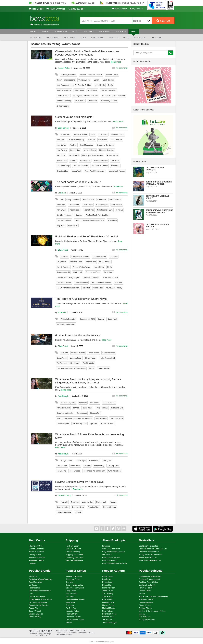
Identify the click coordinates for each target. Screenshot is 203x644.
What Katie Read (107, 424)
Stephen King (108, 617)
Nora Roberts (108, 611)
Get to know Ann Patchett (155, 169)
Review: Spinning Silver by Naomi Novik (80, 482)
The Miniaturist (88, 363)
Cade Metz (102, 200)
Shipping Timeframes (74, 555)
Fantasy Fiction (145, 608)
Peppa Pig (33, 608)
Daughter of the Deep (76, 140)
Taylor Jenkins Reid (107, 358)
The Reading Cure (79, 424)
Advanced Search (36, 560)
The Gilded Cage (63, 166)
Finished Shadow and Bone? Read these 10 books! (87, 236)
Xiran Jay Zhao (62, 171)
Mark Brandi (61, 210)
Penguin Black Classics (39, 605)
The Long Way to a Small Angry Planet (90, 220)
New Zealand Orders (74, 560)
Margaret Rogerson (107, 150)
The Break (115, 161)
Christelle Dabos (117, 135)
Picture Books (145, 617)
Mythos (76, 408)
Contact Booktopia (37, 549)
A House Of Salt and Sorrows (91, 75)
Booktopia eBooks (110, 560)
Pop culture (70, 38)
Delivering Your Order (75, 557)
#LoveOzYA (66, 135)
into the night (81, 461)
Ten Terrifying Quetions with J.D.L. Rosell (159, 183)
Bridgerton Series (73, 579)
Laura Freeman (109, 403)
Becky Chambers (73, 200)
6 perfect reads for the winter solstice (78, 335)
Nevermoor (70, 602)
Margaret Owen (90, 150)
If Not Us (91, 140)
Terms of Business (37, 552)
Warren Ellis (73, 226)
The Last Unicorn (110, 507)
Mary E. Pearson (63, 267)
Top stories (52, 38)
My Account (136, 9)
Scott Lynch (78, 272)
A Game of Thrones (74, 576)
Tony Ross (61, 226)
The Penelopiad (63, 424)
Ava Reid (64, 257)
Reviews (119, 210)
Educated (83, 403)
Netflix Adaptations (64, 90)
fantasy (101, 319)
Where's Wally (35, 617)
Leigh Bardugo (109, 80)
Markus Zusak (108, 605)
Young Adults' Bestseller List (151, 555)
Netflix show (79, 90)
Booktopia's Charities (111, 557)
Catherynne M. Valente (80, 257)
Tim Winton (107, 620)
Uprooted (86, 288)
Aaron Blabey (108, 576)
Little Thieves (62, 150)
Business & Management (149, 579)
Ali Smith (64, 353)
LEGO (32, 594)
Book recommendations (66, 80)
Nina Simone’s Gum (105, 210)
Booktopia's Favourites (148, 546)
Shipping (72, 540)
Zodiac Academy (63, 106)
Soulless (79, 215)
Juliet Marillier (87, 502)
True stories (98, 38)
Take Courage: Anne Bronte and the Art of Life (74, 418)
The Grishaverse (81, 283)
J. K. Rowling (108, 594)
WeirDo (69, 623)
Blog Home (36, 38)
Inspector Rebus (72, 611)
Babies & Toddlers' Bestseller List (153, 549)
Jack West (70, 597)
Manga (142, 614)
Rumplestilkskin (78, 507)
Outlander (70, 605)
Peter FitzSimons (109, 614)
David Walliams (115, 200)
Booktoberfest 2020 (87, 319)
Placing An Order (36, 546)
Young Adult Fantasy (117, 171)
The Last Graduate (80, 166)
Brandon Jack (88, 200)
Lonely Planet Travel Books (40, 599)
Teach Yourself (35, 611)
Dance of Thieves (99, 257)
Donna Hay (107, 585)
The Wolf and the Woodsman (68, 288)
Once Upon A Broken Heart (93, 155)
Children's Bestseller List (149, 552)
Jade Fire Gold (116, 140)
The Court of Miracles (91, 277)
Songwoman (82, 413)
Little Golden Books (37, 597)
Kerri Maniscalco (87, 145)
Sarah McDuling (65, 495)
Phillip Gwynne (113, 155)
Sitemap (33, 563)
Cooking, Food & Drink (148, 582)
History (142, 594)
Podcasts (156, 38)
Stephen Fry (95, 413)
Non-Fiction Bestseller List (150, 560)
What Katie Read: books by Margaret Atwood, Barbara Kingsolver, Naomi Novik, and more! (88, 381)
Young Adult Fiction (147, 620)
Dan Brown (107, 579)
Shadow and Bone (93, 272)
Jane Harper (107, 597)
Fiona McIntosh (109, 588)
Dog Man (69, 582)
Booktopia (62, 193)
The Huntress (75, 471)
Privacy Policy (35, 555)
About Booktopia (114, 540)
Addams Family (112, 75)
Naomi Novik (100, 85)
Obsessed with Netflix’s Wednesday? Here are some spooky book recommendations (87, 53)
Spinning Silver (76, 358)
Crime (84, 38)
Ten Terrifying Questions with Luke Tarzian (159, 211)
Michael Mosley (109, 608)
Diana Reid (61, 205)
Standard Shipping (73, 549)
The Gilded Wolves (64, 283)
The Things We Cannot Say (94, 471)
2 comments (122, 495)
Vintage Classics (36, 614)
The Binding (61, 471)
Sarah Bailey (99, 466)
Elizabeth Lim (74, 205)
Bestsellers (147, 540)
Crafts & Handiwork (147, 585)
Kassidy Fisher (64, 68)
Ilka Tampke (95, 403)
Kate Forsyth (63, 396)
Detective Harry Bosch (75, 588)
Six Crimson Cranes (64, 215)
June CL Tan (61, 145)
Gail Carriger (88, 205)
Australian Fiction (146, 599)
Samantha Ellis (117, 408)
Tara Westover (101, 418)
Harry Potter (71, 591)
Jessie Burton (94, 353)
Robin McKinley (63, 507)
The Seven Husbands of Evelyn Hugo (71, 368)
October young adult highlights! (74, 117)
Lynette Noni (75, 150)
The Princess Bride (64, 512)
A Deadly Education (69, 75)
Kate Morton (107, 599)
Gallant (97, 80)
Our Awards (107, 555)
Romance (114, 38)
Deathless (114, 257)
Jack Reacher (71, 594)
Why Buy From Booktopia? (113, 552)
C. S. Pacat (103, 135)
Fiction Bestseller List (148, 557)
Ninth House (92, 90)
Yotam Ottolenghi (109, 623)
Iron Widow (103, 140)
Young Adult (76, 171)
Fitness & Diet (145, 591)
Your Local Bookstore (111, 549)
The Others (112, 220)
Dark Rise (60, 140)
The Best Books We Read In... (97, 215)
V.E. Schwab (80, 101)
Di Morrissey (107, 582)
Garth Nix (75, 502)
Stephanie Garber (101, 161)
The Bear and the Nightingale (68, 277)
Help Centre (36, 9)
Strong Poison (91, 358)
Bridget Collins (67, 461)
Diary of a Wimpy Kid (74, 585)
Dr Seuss (33, 585)
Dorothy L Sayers (78, 353)
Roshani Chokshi (63, 272)
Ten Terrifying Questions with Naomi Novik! (81, 299)
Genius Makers (102, 205)
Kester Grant (91, 262)
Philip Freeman (102, 408)
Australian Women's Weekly (41, 579)
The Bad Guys (72, 614)
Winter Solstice (103, 368)
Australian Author (80, 135)
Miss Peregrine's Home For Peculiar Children (74, 85)
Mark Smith (61, 155)
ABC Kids (33, 576)
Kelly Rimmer (62, 466)
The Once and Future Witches (114, 96)
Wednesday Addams (109, 101)
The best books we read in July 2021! (78, 182)
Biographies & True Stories (150, 576)
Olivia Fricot (63, 250)
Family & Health (145, 588)
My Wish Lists (120, 9)
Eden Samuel (63, 128)
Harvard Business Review (40, 591)
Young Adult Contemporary (95, 171)
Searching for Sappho (65, 413)
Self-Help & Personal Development (153, 597)
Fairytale (64, 502)
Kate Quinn (107, 461)
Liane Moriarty (108, 602)
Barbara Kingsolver (68, 403)
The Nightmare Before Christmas (86, 96)
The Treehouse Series (75, 620)
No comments (122, 68)
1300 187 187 (77, 9)
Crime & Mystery (146, 602)
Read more (116, 62)
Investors (106, 546)
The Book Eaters (63, 96)
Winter (92, 368)
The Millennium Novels (75, 599)
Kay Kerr (73, 145)
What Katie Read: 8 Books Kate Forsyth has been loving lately (90, 436)
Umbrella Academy (64, 101)
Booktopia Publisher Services (115, 563)
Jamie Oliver (107, 591)
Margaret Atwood (63, 408)
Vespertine (115, 166)
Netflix (111, 85)
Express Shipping (73, 552)
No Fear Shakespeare (38, 602)
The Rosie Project (73, 617)
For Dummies (35, 588)
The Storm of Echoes (99, 166)
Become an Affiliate (37, 557)
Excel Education (36, 582)
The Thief (118, 283)
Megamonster (75, 210)
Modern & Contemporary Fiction (152, 611)
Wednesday (93, 101)
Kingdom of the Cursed (106, 145)
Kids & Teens (140, 38)
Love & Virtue (117, 205)
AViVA (93, 135)
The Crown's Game (110, 277)
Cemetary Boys (84, 80)
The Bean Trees (116, 418)
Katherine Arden (76, 262)
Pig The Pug (71, 608)
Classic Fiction (145, 605)
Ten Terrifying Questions (66, 324)
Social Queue (85, 161)
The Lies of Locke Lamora (101, 283)
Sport (126, 38)
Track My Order (56, 9)
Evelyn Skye (61, 262)
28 (62, 200)
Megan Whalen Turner (82, 267)
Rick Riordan (62, 161)
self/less (73, 161)
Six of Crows (109, 272)
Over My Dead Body (109, 90)
